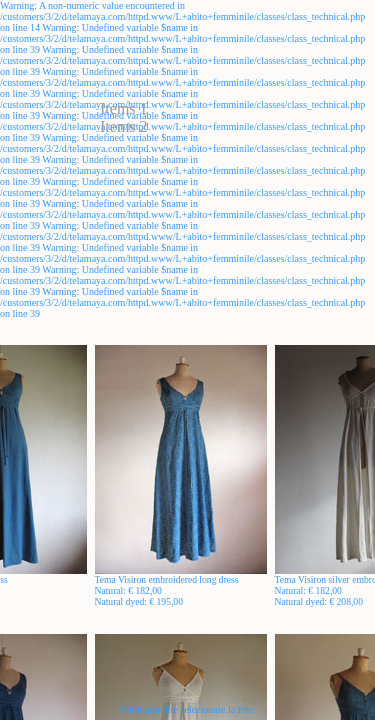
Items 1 (124, 108)
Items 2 (124, 126)
